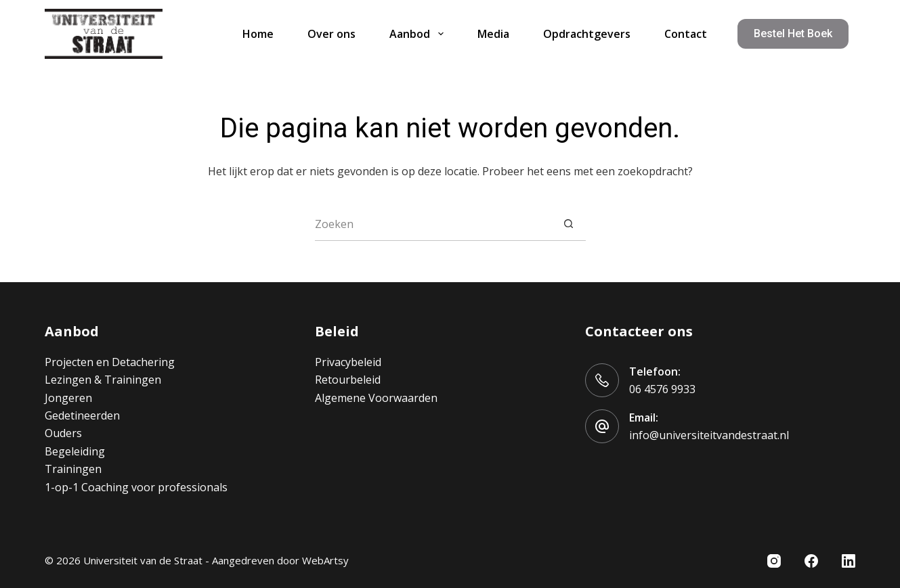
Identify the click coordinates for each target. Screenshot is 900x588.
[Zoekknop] (569, 224)
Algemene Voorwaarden (376, 398)
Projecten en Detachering (110, 362)
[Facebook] (811, 561)
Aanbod (419, 34)
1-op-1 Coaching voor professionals (136, 487)
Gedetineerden (82, 415)
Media (493, 34)
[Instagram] (774, 561)
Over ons (331, 34)
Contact (686, 34)
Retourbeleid (348, 380)
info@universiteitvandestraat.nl (709, 435)
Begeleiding (75, 451)
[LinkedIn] (849, 561)
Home (258, 34)
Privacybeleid (348, 362)
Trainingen (73, 469)
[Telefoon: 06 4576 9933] (602, 380)
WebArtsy (325, 560)
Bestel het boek (793, 33)
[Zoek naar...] (433, 224)
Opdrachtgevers (587, 34)
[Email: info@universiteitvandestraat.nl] (602, 426)
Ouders (63, 433)
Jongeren (68, 398)
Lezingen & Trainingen (103, 380)
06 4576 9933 (662, 389)
